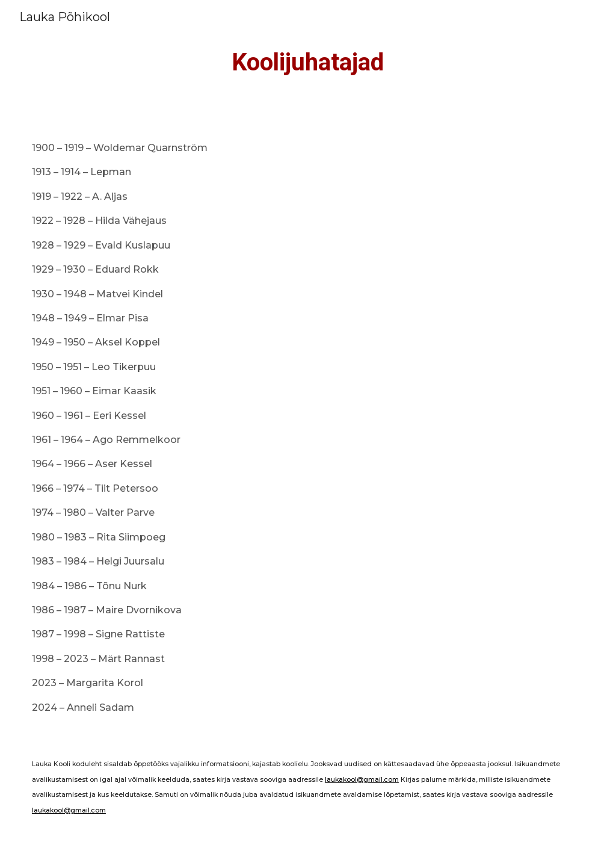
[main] (308, 63)
